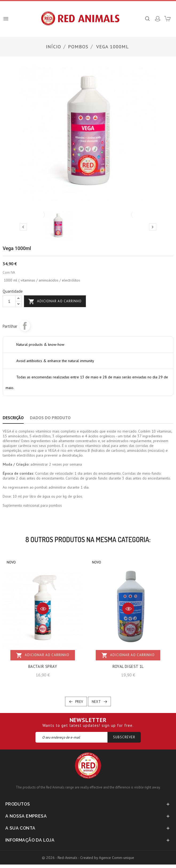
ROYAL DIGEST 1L (128, 666)
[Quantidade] (9, 301)
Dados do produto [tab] (50, 418)
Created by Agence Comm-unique (107, 858)
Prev (79, 702)
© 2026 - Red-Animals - (61, 858)
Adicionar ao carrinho (55, 302)
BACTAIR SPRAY (43, 666)
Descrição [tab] (13, 418)
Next (96, 702)
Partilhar (25, 326)
